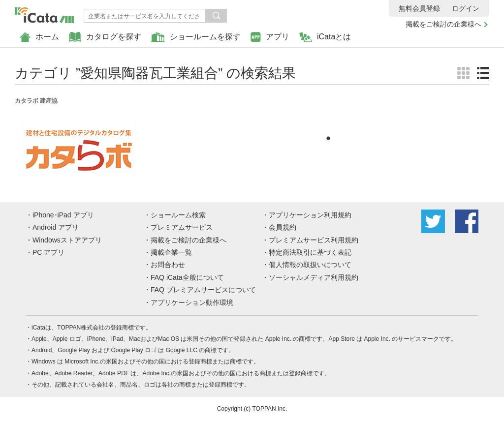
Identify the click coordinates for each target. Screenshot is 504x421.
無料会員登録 (419, 8)
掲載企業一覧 (171, 252)
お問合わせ (168, 265)
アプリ (270, 37)
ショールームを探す (196, 37)
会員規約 (283, 227)
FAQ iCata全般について (187, 277)
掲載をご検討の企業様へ (443, 24)
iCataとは (325, 37)
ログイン (466, 8)
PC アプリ (48, 252)
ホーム (39, 37)
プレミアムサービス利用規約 (314, 240)
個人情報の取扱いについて (310, 265)
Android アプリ (56, 227)
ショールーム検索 (178, 215)
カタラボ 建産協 (36, 101)
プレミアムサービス (182, 227)
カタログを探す (105, 37)
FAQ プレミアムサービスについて (203, 290)
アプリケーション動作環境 (192, 302)
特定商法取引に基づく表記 (310, 252)
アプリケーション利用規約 (310, 215)
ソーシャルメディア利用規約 (314, 277)
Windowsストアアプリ (67, 240)
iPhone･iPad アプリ (63, 215)
